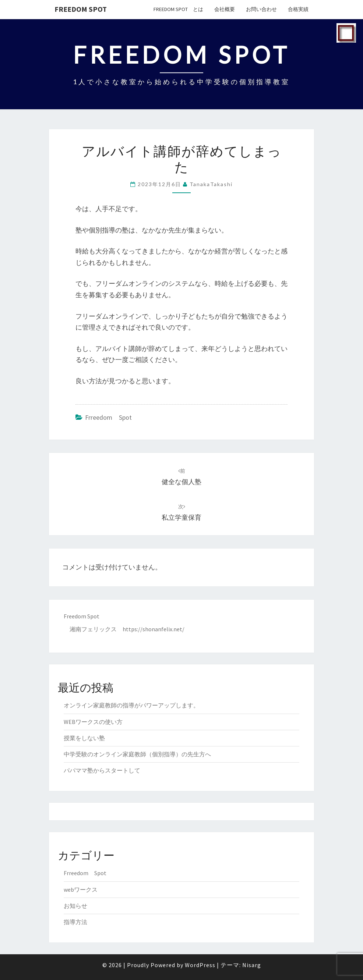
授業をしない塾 (84, 738)
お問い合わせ (261, 9)
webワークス (81, 890)
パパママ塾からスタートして (102, 770)
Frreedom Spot (108, 417)
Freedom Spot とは (178, 9)
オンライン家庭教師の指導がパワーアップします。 (131, 705)
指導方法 (75, 922)
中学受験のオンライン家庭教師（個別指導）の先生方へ (137, 754)
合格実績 (298, 9)
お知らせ (75, 906)
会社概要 (225, 9)
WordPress (200, 965)
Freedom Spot (81, 9)
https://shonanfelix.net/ (154, 629)
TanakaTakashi (211, 184)
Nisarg (252, 965)
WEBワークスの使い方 (93, 722)
